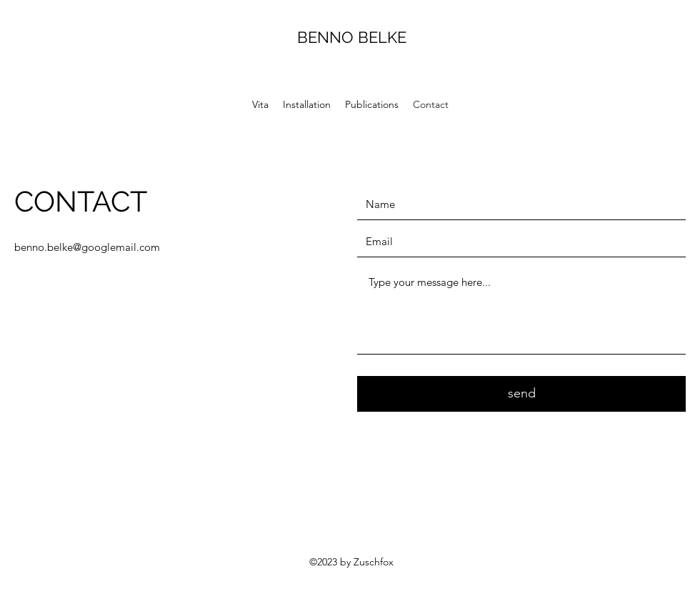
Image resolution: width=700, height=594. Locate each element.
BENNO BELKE (352, 37)
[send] (521, 394)
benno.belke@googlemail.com (87, 247)
